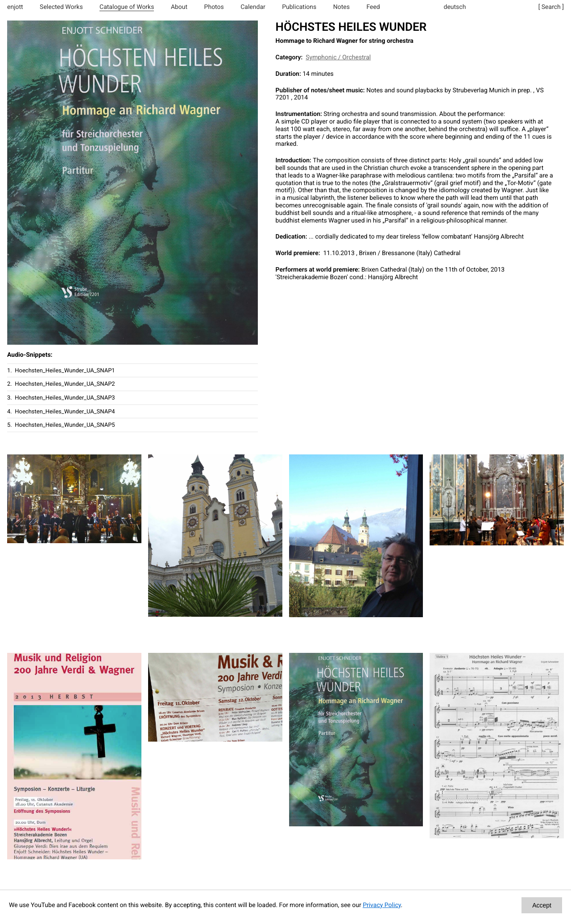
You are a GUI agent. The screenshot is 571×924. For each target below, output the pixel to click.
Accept (542, 905)
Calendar (253, 7)
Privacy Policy (382, 905)
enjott (15, 7)
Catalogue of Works (127, 7)
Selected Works (61, 7)
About (179, 7)
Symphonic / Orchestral (338, 58)
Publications (299, 7)
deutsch (455, 7)
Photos (214, 7)
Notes (341, 7)
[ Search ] (551, 7)
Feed (373, 7)
